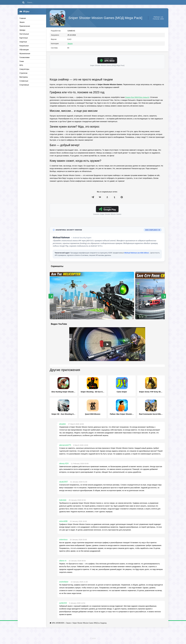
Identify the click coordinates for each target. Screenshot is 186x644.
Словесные (24, 81)
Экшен (22, 22)
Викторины (24, 77)
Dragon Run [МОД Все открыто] (137, 98)
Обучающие (24, 50)
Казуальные (24, 46)
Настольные (24, 34)
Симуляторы (24, 69)
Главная (23, 18)
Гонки (22, 61)
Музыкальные (25, 54)
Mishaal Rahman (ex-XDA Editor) (137, 254)
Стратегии (23, 73)
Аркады (22, 30)
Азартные (23, 42)
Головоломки (24, 57)
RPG (21, 65)
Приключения (25, 26)
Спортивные (24, 85)
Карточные (24, 38)
